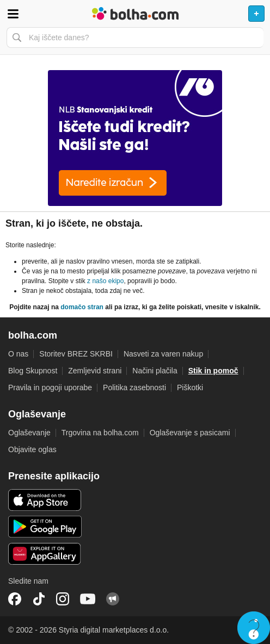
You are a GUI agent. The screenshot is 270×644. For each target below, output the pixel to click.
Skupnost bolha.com (113, 599)
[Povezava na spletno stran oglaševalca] (135, 138)
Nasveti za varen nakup (163, 354)
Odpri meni (13, 14)
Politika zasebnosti (134, 387)
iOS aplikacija (45, 500)
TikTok (39, 599)
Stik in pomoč (213, 371)
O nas (18, 354)
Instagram (63, 599)
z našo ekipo (105, 281)
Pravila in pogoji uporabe (50, 387)
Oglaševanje (29, 433)
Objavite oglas (32, 449)
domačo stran (82, 307)
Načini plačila (155, 371)
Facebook (15, 599)
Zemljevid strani (95, 371)
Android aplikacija (45, 527)
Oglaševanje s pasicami (190, 433)
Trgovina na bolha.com (100, 433)
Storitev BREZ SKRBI (76, 354)
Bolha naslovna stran (135, 14)
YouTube (88, 599)
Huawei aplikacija (45, 554)
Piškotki (190, 387)
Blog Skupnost (33, 371)
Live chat (254, 628)
